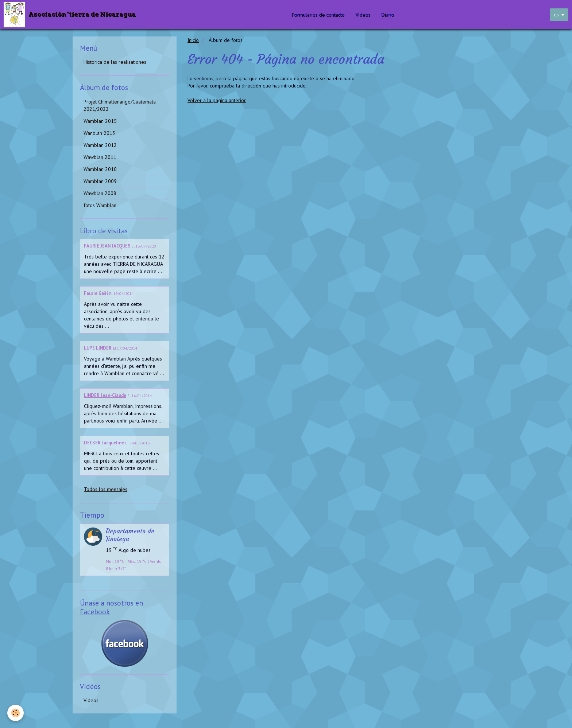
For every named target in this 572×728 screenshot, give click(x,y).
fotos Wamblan (100, 205)
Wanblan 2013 (99, 133)
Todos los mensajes (106, 489)
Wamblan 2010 (100, 169)
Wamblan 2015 (100, 121)
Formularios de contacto (318, 15)
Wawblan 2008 (100, 193)
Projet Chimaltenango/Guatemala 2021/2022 (120, 105)
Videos (363, 15)
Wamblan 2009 (100, 181)
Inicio (193, 40)
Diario (388, 15)
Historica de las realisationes (115, 62)
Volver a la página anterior (217, 100)
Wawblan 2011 (100, 157)
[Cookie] (16, 713)
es (556, 15)
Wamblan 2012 (100, 145)
